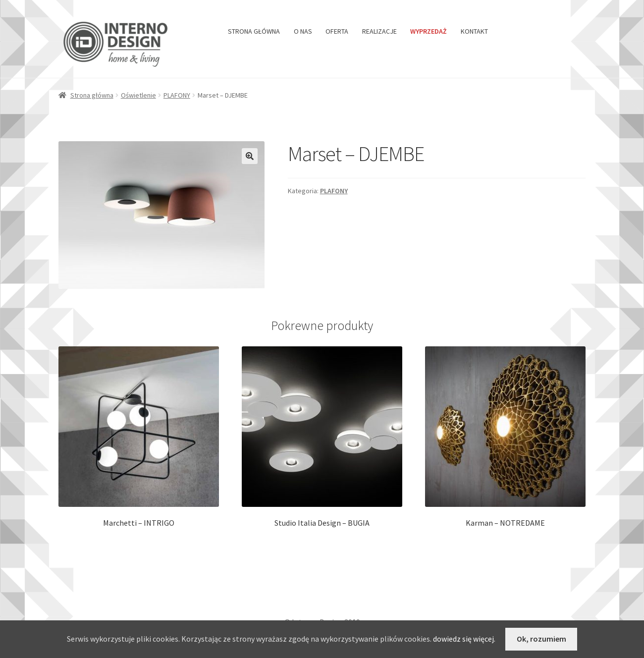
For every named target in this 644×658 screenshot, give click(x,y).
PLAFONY (177, 95)
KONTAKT (474, 31)
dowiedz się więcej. (464, 639)
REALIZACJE (379, 31)
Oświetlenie (138, 95)
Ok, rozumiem (541, 639)
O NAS (303, 31)
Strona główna (92, 95)
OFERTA (337, 31)
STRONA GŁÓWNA (254, 31)
